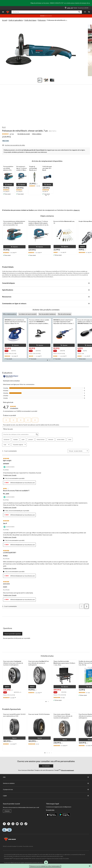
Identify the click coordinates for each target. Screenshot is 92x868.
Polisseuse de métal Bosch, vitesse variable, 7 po (25, 131)
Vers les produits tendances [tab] (47, 314)
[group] (8, 351)
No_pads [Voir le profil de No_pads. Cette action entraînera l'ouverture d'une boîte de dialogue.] (6, 494)
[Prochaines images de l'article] (89, 50)
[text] (8, 191)
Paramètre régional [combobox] (20, 445)
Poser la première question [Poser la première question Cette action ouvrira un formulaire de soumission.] (13, 634)
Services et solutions (46, 783)
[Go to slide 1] (40, 80)
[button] (79, 12)
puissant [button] (31, 440)
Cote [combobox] (7, 445)
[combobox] (80, 451)
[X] (9, 824)
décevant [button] (51, 440)
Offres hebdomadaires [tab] (10, 314)
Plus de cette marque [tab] (65, 314)
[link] (9, 134)
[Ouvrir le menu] (3, 12)
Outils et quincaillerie (16, 20)
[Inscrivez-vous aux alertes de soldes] (14, 145)
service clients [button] (61, 440)
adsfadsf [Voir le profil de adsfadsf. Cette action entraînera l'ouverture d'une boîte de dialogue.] (6, 464)
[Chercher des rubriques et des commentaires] (20, 434)
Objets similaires (37, 134)
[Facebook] (4, 824)
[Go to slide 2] (46, 80)
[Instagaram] (13, 824)
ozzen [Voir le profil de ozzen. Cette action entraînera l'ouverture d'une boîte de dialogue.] (5, 587)
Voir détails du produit (24, 134)
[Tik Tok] (26, 824)
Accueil (5, 20)
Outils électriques (30, 20)
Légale (46, 796)
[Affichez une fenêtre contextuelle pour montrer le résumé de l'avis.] (9, 191)
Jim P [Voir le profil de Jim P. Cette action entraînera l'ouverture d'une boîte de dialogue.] (5, 523)
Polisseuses (42, 20)
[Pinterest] (22, 824)
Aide (46, 777)
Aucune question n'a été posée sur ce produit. (17, 638)
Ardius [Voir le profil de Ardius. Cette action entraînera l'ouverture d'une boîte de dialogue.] (5, 556)
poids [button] (23, 440)
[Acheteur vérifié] (9, 467)
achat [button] (70, 440)
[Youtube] (17, 824)
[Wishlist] (85, 12)
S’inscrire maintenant (67, 770)
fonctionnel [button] (7, 440)
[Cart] (89, 12)
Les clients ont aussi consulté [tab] (28, 314)
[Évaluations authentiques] (11, 376)
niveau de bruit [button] (41, 440)
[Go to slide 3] (52, 80)
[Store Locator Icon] (66, 8)
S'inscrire (7, 811)
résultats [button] (15, 440)
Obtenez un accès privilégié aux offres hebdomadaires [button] (45, 866)
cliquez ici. (77, 210)
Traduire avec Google (10, 475)
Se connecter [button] (46, 766)
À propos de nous (46, 790)
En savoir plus (50, 810)
